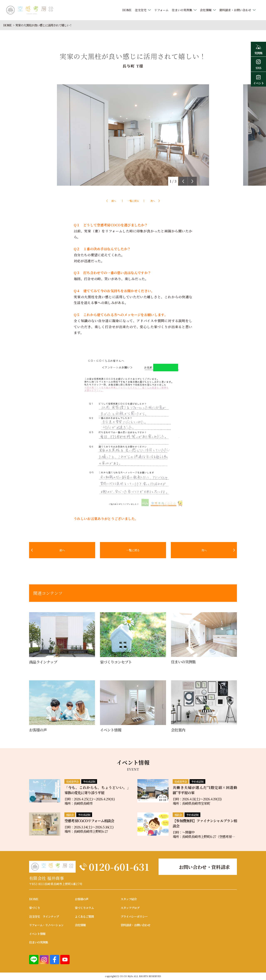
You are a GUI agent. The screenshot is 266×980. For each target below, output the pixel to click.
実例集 (258, 49)
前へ (114, 201)
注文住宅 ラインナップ (44, 916)
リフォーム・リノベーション (46, 925)
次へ (153, 201)
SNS (258, 64)
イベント (258, 79)
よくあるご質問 (84, 916)
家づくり (34, 908)
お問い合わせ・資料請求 (204, 867)
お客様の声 (82, 899)
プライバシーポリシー (134, 916)
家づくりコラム (84, 908)
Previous (183, 181)
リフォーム (161, 10)
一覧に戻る (133, 201)
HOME (127, 10)
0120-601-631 (119, 867)
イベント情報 (37, 934)
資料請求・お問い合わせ (235, 10)
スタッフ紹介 (129, 899)
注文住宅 (141, 10)
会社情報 (206, 10)
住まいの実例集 (182, 10)
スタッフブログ (130, 908)
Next (192, 181)
